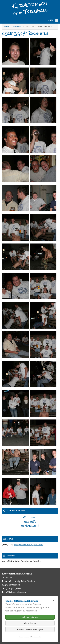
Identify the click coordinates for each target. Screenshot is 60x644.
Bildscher (17, 26)
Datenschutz (36, 637)
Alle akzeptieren (30, 617)
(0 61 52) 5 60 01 (14, 589)
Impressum (24, 637)
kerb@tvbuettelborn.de (14, 592)
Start (7, 26)
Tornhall (30, 11)
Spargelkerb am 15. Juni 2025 (29, 545)
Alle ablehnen (30, 623)
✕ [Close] (53, 601)
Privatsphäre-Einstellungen (30, 629)
